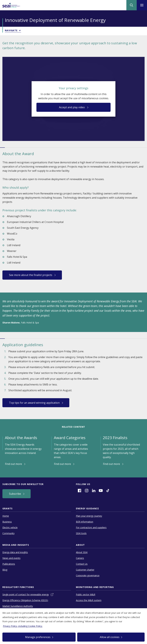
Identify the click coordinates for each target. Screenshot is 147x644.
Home (6, 516)
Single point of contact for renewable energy (26, 594)
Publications (9, 564)
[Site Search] (132, 5)
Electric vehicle (10, 527)
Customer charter (85, 570)
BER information (85, 522)
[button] (73, 31)
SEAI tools (81, 533)
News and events (11, 558)
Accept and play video (72, 107)
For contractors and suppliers (91, 527)
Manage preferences (38, 637)
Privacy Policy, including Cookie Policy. (23, 626)
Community (8, 533)
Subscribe (15, 494)
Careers (80, 558)
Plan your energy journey (89, 516)
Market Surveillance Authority (18, 606)
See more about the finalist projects (31, 275)
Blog (5, 570)
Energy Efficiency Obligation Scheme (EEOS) (25, 600)
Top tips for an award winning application (35, 403)
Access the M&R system (89, 600)
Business (7, 522)
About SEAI (82, 552)
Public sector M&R (86, 594)
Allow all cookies (110, 637)
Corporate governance (88, 575)
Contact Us (82, 564)
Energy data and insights (15, 552)
